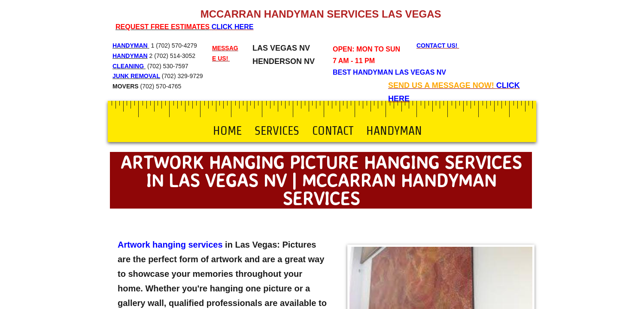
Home (227, 130)
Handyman (394, 130)
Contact (333, 130)
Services (277, 130)
